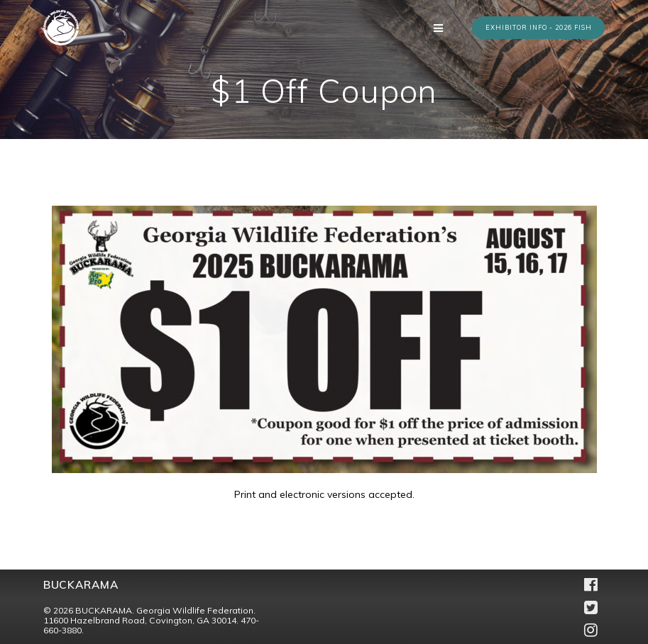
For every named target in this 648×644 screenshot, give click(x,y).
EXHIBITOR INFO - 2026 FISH (539, 27)
